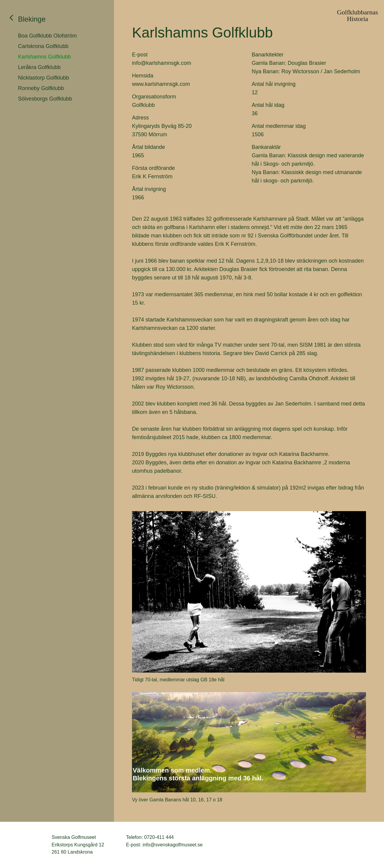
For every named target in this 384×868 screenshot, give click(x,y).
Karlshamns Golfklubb (44, 57)
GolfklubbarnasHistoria (357, 16)
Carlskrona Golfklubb (43, 46)
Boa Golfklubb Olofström (47, 36)
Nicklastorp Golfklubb (43, 78)
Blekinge (32, 19)
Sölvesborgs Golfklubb (45, 99)
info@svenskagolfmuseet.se (172, 845)
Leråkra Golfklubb (39, 67)
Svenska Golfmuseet (30, 845)
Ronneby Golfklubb (41, 88)
